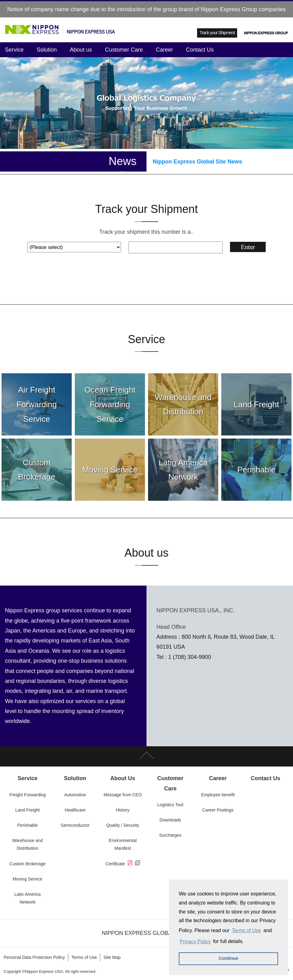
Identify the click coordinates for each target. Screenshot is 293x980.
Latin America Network (183, 470)
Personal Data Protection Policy (34, 957)
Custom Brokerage (37, 470)
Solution (47, 50)
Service (14, 50)
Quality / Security (123, 825)
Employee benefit (218, 795)
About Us (123, 778)
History (123, 810)
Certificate (123, 864)
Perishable (257, 470)
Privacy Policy (195, 942)
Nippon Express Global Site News (197, 162)
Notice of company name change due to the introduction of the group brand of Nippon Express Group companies (146, 9)
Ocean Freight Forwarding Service (110, 404)
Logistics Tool (170, 805)
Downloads (170, 820)
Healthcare (75, 810)
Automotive (75, 795)
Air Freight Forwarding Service (37, 404)
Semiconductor (75, 825)
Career (164, 50)
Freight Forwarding (28, 795)
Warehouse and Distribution (183, 405)
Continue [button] (228, 958)
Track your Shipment (217, 33)
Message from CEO (123, 795)
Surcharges (170, 835)
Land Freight (256, 404)
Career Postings (218, 810)
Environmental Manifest (123, 844)
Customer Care (124, 50)
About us (81, 50)
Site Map (112, 957)
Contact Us (200, 50)
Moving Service (110, 470)
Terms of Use (246, 930)
